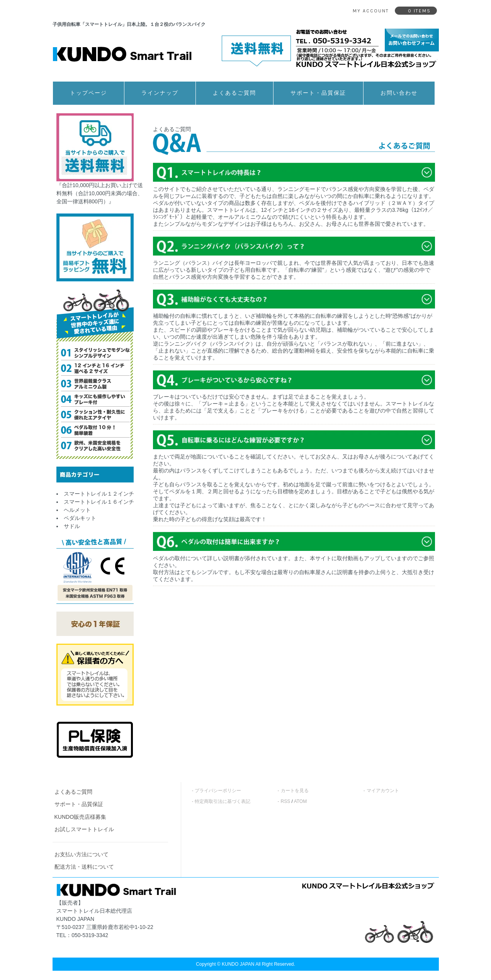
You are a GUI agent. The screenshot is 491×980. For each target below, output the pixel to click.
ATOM (301, 801)
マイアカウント (383, 791)
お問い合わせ (399, 93)
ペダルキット (80, 518)
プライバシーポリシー (218, 791)
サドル (72, 526)
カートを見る (295, 791)
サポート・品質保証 (318, 93)
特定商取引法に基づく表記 (223, 801)
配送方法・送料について (84, 867)
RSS (286, 801)
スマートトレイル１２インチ (99, 494)
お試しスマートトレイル (84, 829)
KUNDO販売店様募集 (81, 817)
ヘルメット (77, 510)
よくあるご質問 (234, 93)
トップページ (88, 93)
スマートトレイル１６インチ (99, 502)
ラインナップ (160, 93)
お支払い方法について (82, 854)
